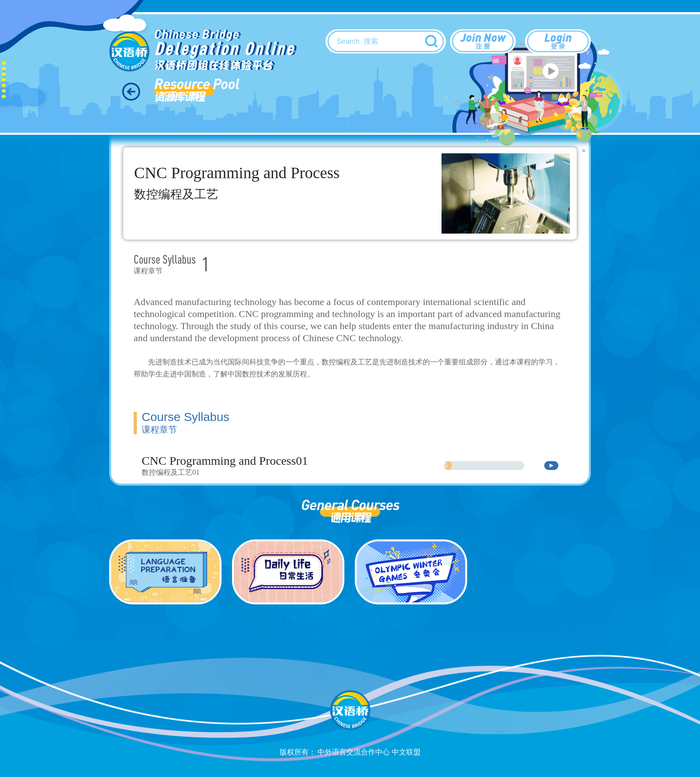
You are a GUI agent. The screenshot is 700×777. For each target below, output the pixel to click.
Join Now (483, 41)
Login (558, 41)
